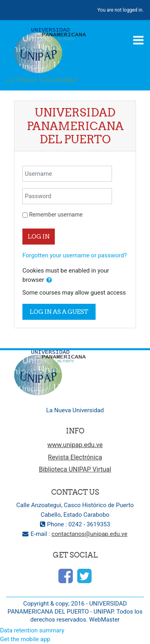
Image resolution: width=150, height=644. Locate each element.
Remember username (56, 215)
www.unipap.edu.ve (75, 445)
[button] (49, 280)
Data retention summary (32, 630)
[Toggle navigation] (138, 40)
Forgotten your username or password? (75, 255)
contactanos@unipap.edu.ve (90, 534)
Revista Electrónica (75, 457)
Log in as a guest (59, 312)
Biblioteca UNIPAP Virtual (75, 469)
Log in (39, 236)
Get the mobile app (25, 639)
